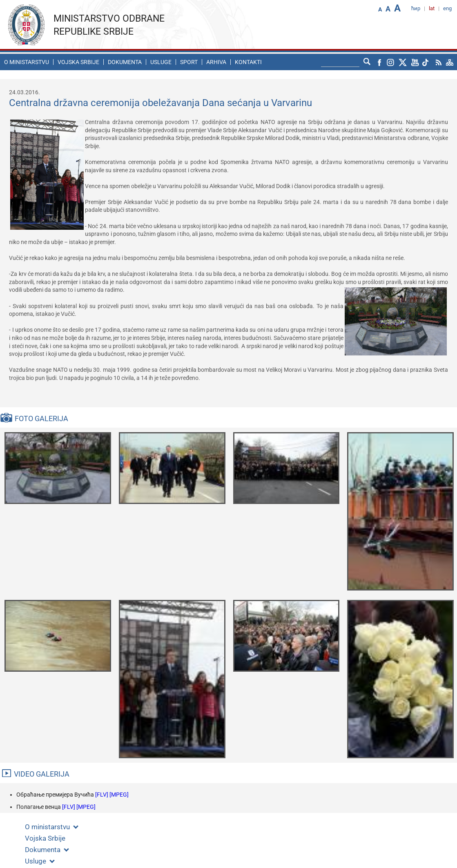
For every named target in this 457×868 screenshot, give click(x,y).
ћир (416, 8)
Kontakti (248, 62)
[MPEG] (119, 795)
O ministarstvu (27, 62)
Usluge (161, 62)
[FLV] (102, 795)
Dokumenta (125, 62)
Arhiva (216, 62)
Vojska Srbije (78, 62)
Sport (189, 62)
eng (447, 8)
